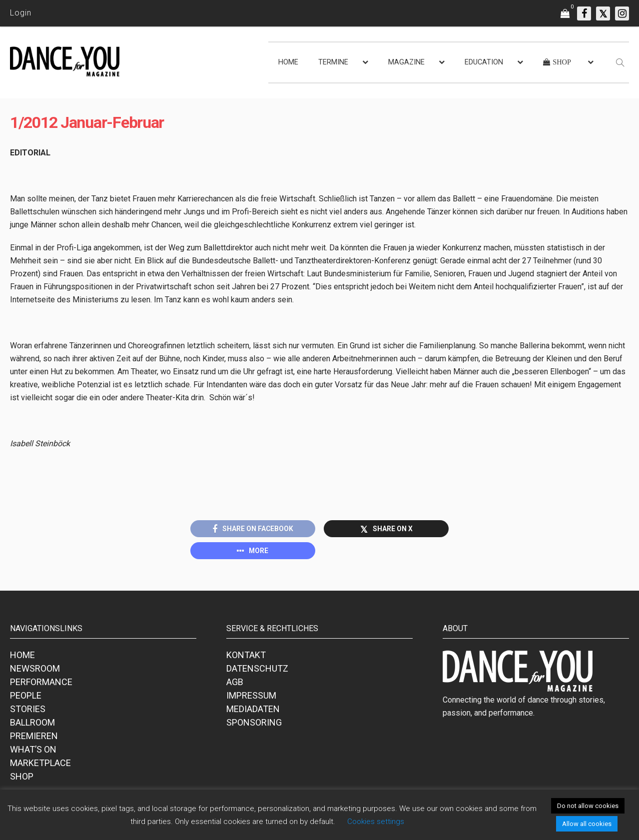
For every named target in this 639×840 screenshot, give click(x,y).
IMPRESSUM (251, 697)
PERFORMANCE (41, 683)
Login (21, 13)
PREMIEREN (34, 737)
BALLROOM (32, 724)
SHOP (22, 778)
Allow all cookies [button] (587, 824)
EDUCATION (484, 62)
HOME (288, 62)
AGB (235, 683)
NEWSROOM (35, 670)
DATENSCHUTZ (257, 670)
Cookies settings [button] (376, 822)
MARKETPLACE (40, 764)
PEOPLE (26, 697)
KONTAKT (246, 656)
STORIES (28, 710)
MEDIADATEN (253, 710)
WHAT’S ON (33, 751)
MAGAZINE (406, 62)
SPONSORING (254, 724)
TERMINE (333, 62)
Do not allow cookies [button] (588, 806)
